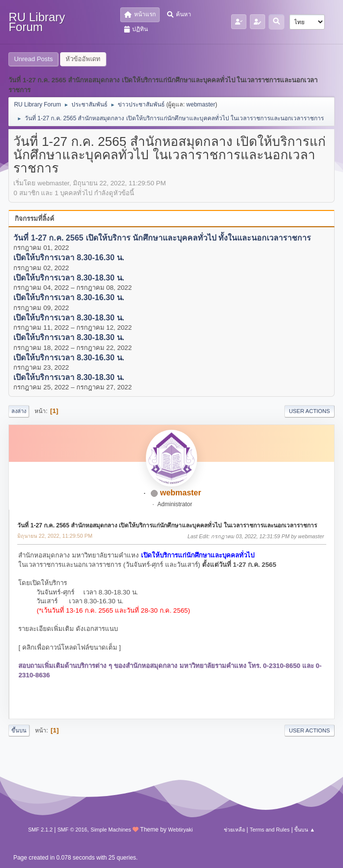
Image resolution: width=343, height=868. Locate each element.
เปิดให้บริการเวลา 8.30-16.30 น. (69, 258)
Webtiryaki (180, 830)
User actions (309, 411)
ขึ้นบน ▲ (305, 830)
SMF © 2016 (72, 830)
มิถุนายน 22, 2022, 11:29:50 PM (55, 536)
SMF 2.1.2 (40, 830)
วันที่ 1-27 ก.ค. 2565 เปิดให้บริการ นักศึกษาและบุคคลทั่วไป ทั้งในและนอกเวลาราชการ (162, 238)
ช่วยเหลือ (234, 830)
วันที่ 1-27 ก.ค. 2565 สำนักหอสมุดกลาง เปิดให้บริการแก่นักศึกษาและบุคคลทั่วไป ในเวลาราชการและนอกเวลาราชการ (167, 525)
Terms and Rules (270, 830)
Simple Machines (111, 830)
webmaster (201, 104)
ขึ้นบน (19, 730)
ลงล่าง (19, 411)
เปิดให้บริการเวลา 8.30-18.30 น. (69, 278)
